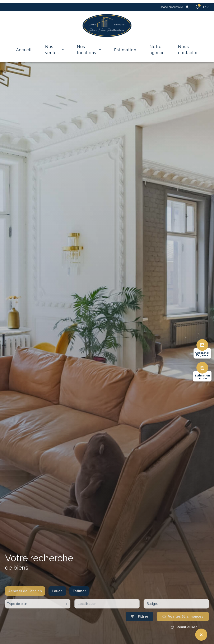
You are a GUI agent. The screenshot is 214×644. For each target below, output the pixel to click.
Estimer (79, 600)
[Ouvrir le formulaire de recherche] (139, 626)
